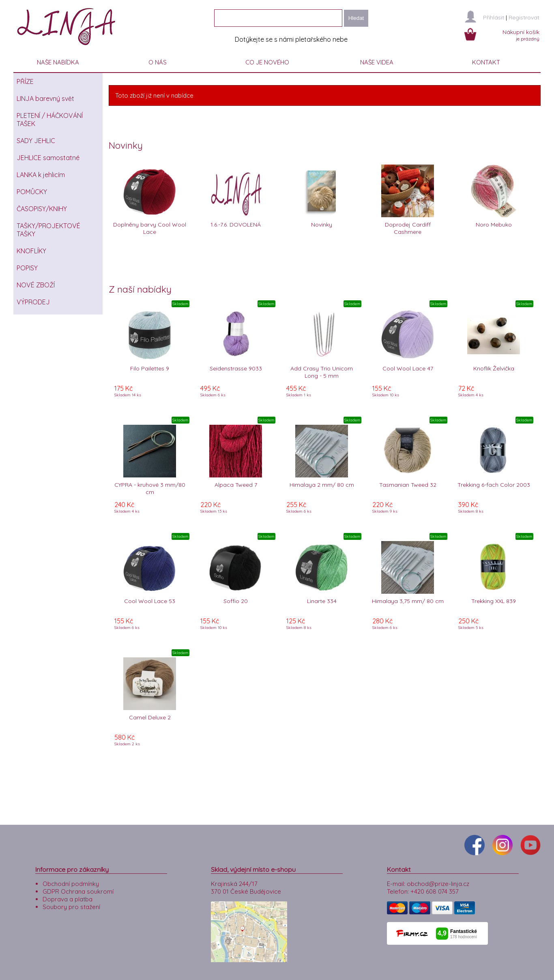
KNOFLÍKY (31, 251)
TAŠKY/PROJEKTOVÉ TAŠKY (48, 230)
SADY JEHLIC (36, 141)
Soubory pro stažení (71, 907)
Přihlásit (494, 17)
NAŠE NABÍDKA (58, 62)
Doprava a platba (68, 899)
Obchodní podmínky (71, 884)
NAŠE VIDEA (377, 62)
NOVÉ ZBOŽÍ (36, 285)
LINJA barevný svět (45, 98)
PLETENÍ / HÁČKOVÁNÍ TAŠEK (50, 120)
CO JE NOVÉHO (267, 62)
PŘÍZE (25, 81)
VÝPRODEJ (33, 302)
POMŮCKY (32, 192)
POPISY (27, 268)
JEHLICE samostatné (48, 158)
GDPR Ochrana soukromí (78, 891)
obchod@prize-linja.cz (438, 884)
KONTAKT (486, 62)
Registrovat (524, 17)
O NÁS (158, 62)
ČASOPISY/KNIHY (42, 209)
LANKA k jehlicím (41, 175)
